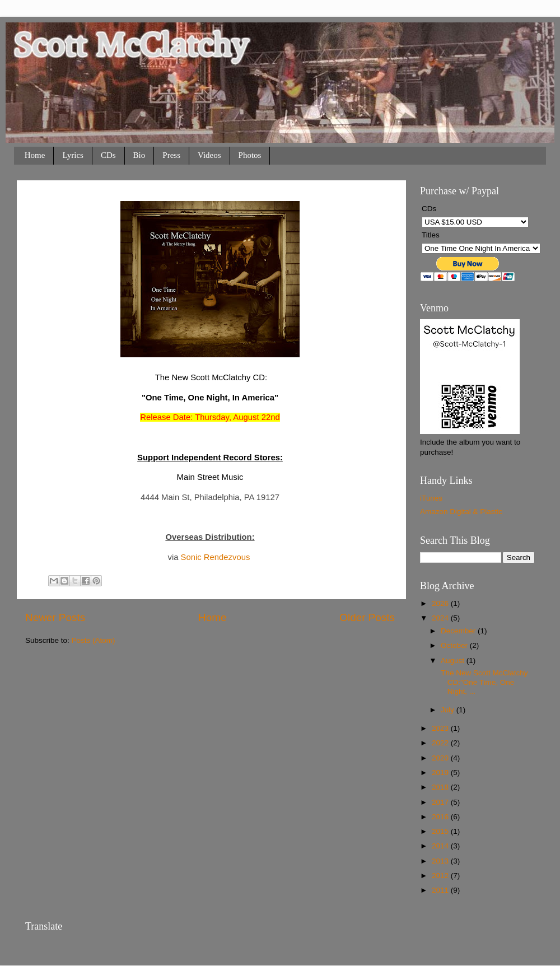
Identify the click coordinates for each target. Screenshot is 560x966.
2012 (441, 876)
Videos (209, 155)
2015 (441, 831)
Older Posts (367, 617)
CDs (108, 155)
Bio (139, 155)
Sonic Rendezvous (216, 557)
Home (35, 155)
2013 (441, 861)
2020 (441, 758)
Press (171, 155)
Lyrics (73, 155)
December (459, 631)
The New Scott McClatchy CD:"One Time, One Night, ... (484, 682)
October (455, 645)
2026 (441, 603)
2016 (441, 817)
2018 (441, 787)
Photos (250, 155)
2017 (441, 802)
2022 (441, 743)
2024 (441, 618)
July (449, 710)
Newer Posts (55, 617)
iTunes (431, 498)
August (454, 661)
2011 (441, 890)
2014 (441, 846)
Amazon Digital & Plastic (461, 512)
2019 (441, 773)
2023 (441, 728)
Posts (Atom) (94, 640)
